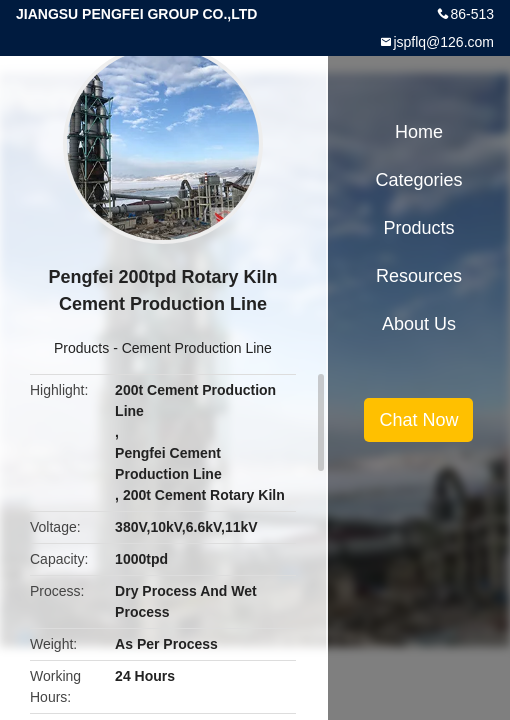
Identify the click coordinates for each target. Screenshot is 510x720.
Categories (418, 180)
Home (419, 132)
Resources (419, 276)
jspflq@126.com (443, 42)
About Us (419, 324)
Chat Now (418, 420)
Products (81, 348)
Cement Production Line (197, 348)
